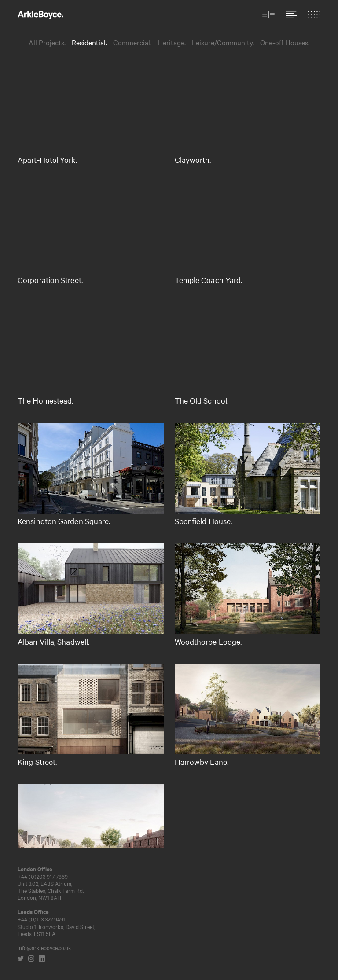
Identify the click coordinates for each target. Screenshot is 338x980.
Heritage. (172, 42)
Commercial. (132, 42)
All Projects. (47, 42)
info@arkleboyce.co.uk (44, 947)
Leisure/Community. (223, 42)
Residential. (89, 42)
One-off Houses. (285, 42)
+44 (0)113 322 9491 (42, 919)
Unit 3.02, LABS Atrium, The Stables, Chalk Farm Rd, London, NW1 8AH (51, 890)
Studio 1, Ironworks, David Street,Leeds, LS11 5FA (56, 930)
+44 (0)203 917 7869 (43, 876)
